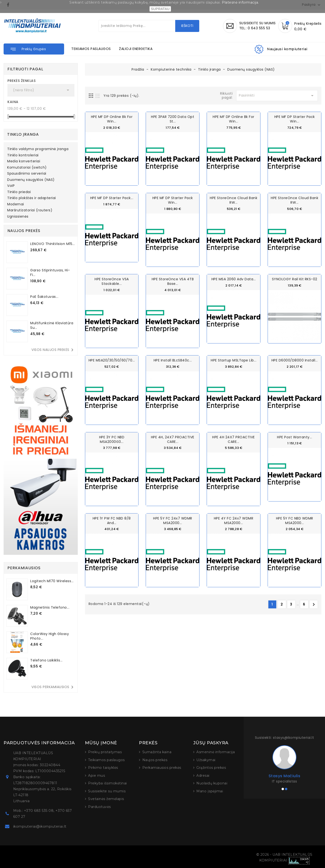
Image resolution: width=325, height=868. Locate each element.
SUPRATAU (160, 9)
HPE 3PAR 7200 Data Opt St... (173, 119)
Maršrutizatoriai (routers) (30, 210)
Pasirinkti (277, 96)
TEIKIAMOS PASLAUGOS (91, 49)
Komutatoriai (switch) (27, 168)
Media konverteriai (24, 161)
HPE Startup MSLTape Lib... (234, 360)
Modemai (16, 204)
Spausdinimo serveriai (27, 174)
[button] (34, 49)
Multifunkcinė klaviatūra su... (52, 325)
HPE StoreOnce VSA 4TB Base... (173, 281)
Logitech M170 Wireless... (52, 581)
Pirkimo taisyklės (103, 768)
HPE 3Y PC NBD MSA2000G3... (112, 439)
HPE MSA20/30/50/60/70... (112, 360)
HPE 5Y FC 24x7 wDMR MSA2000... (173, 520)
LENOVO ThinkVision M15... (53, 244)
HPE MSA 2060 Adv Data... (234, 279)
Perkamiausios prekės (162, 768)
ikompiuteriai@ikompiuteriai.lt (40, 826)
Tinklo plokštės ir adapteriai (32, 198)
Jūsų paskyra (211, 743)
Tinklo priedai (19, 192)
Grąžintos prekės (211, 768)
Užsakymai (206, 760)
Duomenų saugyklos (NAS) (31, 180)
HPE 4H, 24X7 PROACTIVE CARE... (173, 439)
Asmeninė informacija (216, 752)
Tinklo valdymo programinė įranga (38, 149)
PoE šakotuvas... (44, 297)
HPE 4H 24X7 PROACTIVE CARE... (234, 439)
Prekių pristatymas (105, 752)
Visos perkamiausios (53, 687)
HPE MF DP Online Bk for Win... (112, 119)
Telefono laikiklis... (46, 660)
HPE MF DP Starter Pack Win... (295, 119)
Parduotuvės (99, 807)
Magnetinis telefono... (50, 607)
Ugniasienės (18, 217)
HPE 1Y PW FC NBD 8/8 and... (112, 520)
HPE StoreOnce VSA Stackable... (112, 281)
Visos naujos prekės (53, 350)
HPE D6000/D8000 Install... (295, 360)
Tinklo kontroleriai (23, 155)
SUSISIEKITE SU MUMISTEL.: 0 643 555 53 (258, 26)
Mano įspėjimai (210, 791)
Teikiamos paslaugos (106, 760)
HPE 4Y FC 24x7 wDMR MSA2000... (234, 520)
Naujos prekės (155, 760)
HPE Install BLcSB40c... (173, 360)
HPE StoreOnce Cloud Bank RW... (234, 200)
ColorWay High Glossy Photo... (50, 636)
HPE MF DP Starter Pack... (112, 198)
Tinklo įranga (23, 134)
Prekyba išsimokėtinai (108, 783)
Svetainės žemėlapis (106, 799)
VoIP (11, 186)
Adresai (203, 776)
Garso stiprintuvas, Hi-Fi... (50, 272)
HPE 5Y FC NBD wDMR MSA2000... (295, 520)
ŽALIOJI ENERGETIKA (136, 49)
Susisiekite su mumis (107, 791)
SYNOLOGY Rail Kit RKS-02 (295, 279)
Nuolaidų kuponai (212, 783)
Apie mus (96, 776)
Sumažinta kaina (157, 752)
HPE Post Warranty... (295, 437)
